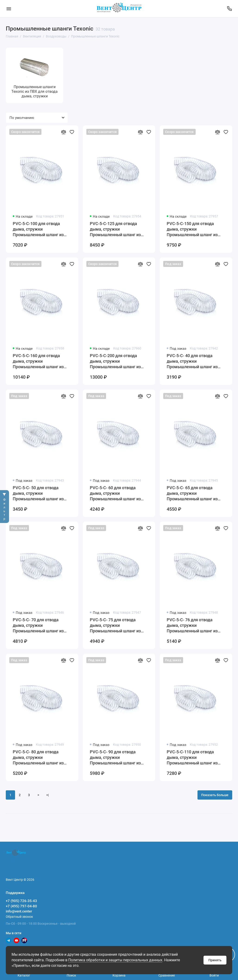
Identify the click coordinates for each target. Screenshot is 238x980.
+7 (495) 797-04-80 (21, 906)
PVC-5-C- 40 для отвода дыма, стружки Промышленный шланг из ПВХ (192, 361)
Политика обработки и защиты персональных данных (115, 960)
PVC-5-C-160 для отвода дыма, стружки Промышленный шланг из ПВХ (38, 361)
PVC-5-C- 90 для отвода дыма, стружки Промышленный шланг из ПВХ (115, 758)
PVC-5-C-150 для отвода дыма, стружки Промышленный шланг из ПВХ (192, 229)
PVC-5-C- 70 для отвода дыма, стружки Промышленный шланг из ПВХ (38, 626)
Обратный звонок (19, 917)
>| (48, 795)
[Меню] (9, 9)
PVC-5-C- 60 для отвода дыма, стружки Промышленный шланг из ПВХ (115, 493)
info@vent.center (19, 911)
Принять (215, 960)
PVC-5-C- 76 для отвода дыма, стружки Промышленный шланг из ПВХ (192, 626)
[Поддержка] (229, 9)
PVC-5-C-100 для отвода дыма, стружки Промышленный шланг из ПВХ (38, 229)
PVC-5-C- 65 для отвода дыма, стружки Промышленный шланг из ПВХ (192, 493)
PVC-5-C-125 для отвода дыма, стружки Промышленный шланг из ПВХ (115, 229)
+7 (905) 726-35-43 (21, 901)
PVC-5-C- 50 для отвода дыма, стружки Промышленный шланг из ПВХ (38, 493)
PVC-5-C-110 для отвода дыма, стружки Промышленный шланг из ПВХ (192, 758)
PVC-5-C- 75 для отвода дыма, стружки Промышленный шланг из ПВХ (115, 626)
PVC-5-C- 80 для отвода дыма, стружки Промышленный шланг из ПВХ (38, 758)
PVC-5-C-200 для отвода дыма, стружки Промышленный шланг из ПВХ (115, 361)
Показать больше (215, 795)
